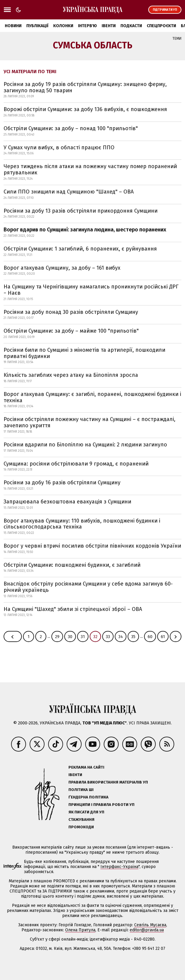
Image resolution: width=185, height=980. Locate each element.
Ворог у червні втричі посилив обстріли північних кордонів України (92, 546)
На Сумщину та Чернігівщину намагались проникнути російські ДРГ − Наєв (91, 290)
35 (133, 637)
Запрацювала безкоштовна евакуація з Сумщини (67, 502)
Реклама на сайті (86, 767)
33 (108, 637)
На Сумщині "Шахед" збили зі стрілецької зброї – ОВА (73, 609)
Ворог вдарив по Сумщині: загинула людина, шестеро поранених (85, 230)
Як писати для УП (86, 812)
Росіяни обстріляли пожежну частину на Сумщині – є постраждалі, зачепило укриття (90, 422)
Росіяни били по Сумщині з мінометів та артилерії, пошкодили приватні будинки (84, 353)
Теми (177, 39)
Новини (13, 26)
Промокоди (81, 827)
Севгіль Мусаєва (150, 925)
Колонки (63, 26)
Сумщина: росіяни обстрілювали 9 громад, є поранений (76, 464)
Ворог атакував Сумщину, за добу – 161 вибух (62, 268)
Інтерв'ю (87, 26)
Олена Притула (80, 930)
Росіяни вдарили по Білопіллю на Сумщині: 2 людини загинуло (85, 445)
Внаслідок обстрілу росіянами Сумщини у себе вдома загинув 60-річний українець (88, 587)
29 (57, 637)
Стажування (81, 820)
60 (150, 637)
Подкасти (131, 26)
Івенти (109, 26)
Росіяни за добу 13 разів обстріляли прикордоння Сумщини (81, 211)
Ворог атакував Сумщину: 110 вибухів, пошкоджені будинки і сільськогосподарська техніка (82, 524)
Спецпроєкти (161, 26)
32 (95, 637)
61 (163, 637)
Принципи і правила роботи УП (101, 805)
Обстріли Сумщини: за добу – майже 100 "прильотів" (71, 331)
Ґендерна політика (88, 797)
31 (83, 637)
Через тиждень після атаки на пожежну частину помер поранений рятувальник (90, 169)
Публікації (37, 26)
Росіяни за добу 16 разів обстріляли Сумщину (62, 483)
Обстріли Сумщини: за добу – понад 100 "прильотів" (71, 128)
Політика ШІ (81, 790)
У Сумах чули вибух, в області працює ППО (59, 148)
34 (121, 637)
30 (70, 637)
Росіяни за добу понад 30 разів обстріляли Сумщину (71, 312)
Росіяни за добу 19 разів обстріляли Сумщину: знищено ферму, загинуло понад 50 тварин (85, 87)
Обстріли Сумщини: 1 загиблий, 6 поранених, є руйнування (80, 249)
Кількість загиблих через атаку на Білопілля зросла (71, 375)
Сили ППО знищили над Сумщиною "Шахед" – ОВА (69, 192)
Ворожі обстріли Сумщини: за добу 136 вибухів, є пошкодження (85, 109)
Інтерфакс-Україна (119, 867)
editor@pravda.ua (147, 930)
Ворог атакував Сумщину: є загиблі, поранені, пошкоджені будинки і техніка (92, 397)
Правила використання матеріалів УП (108, 782)
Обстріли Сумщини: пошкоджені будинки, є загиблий (72, 565)
